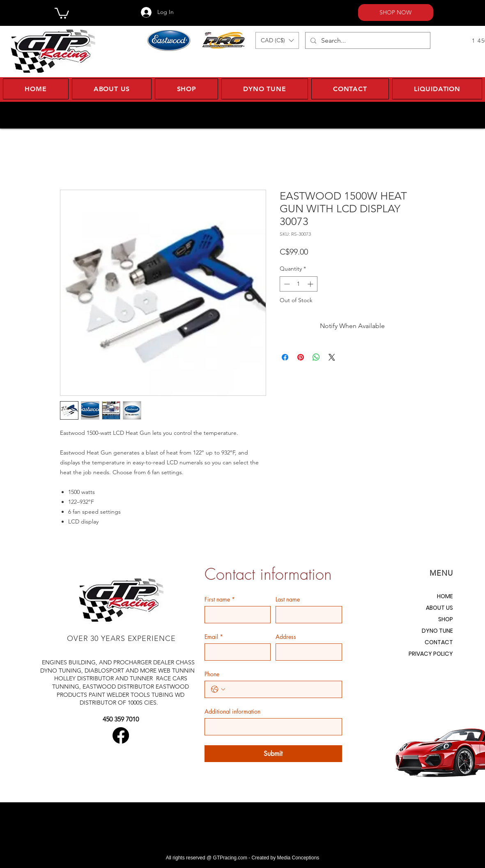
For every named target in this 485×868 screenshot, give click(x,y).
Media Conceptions (298, 858)
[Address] (306, 652)
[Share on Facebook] (285, 357)
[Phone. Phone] (282, 689)
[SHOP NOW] (396, 13)
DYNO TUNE (437, 631)
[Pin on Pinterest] (301, 357)
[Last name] (306, 615)
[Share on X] (332, 357)
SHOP (446, 619)
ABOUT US (439, 608)
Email (214, 637)
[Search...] (367, 40)
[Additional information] (271, 727)
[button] (62, 13)
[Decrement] (286, 284)
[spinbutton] (299, 284)
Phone (212, 674)
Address (286, 637)
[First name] (235, 615)
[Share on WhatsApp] (316, 357)
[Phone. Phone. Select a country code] (218, 689)
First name (220, 599)
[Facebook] (121, 735)
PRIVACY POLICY (431, 654)
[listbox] (277, 40)
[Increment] (311, 284)
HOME (445, 596)
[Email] (235, 652)
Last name (288, 599)
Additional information (232, 711)
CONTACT (439, 642)
